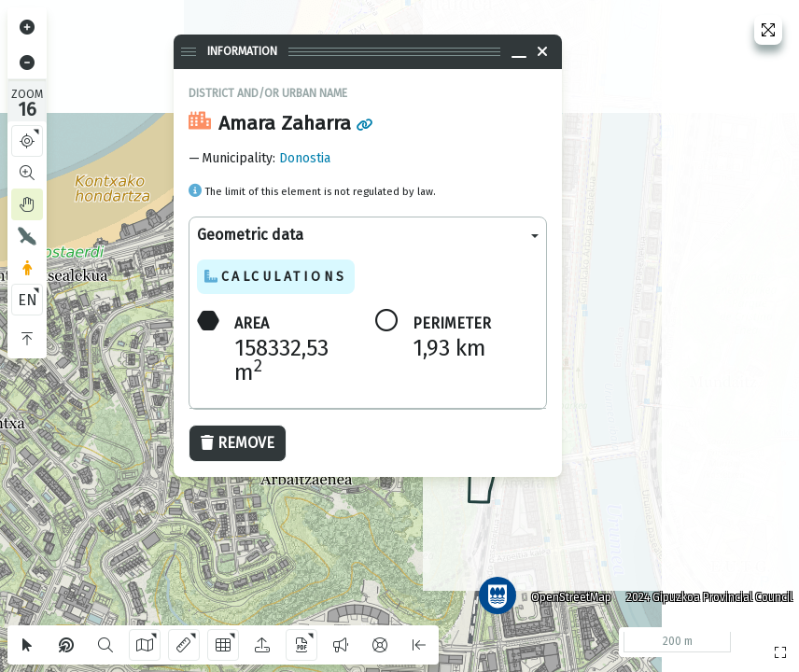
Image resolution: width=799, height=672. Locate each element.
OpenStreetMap (567, 593)
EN (28, 300)
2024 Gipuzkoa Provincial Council (705, 593)
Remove (238, 443)
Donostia (305, 158)
